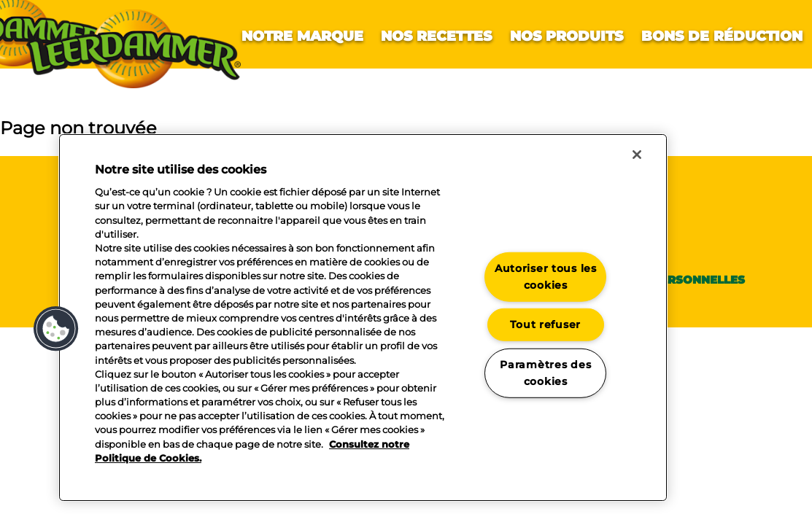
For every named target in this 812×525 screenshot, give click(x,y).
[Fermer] (637, 155)
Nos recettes (436, 36)
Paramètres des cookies (545, 373)
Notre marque (302, 36)
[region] (363, 318)
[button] (56, 329)
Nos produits (567, 36)
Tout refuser (545, 324)
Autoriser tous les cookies (546, 277)
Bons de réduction (722, 36)
